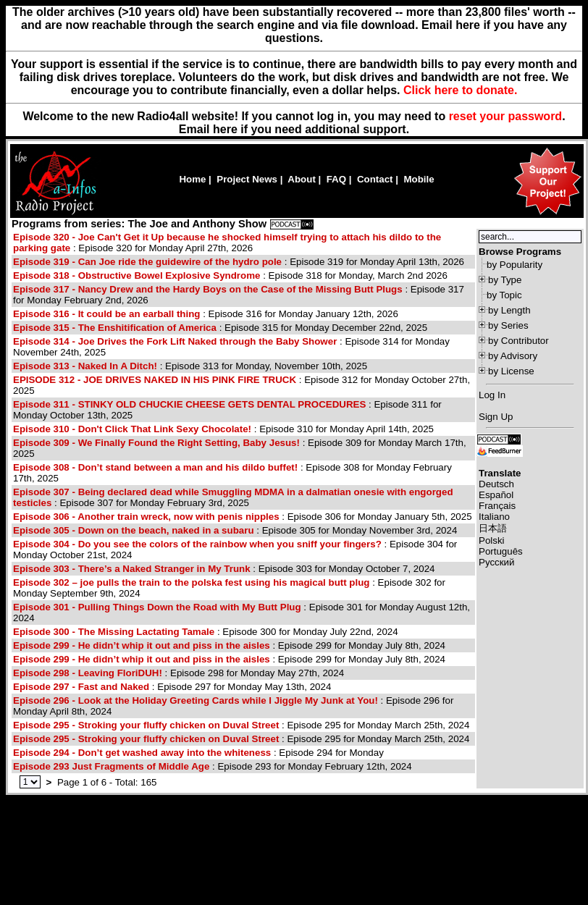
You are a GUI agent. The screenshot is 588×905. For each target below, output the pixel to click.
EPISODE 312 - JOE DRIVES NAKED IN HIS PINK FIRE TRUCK (155, 380)
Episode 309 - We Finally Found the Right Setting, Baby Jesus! (156, 443)
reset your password (506, 116)
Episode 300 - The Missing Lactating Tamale (114, 632)
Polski (492, 540)
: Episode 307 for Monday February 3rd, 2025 (233, 497)
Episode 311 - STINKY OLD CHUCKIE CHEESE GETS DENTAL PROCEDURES (189, 404)
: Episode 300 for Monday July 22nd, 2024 (206, 632)
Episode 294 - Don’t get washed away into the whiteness (142, 753)
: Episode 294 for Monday (198, 753)
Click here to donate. (460, 90)
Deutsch (496, 484)
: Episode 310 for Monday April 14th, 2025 (223, 429)
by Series (508, 325)
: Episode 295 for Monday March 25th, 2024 (241, 725)
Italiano (494, 517)
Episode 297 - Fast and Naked (81, 687)
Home (192, 179)
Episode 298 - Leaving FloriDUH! (88, 673)
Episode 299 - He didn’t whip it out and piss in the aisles (142, 645)
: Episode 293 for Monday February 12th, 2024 (213, 766)
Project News (247, 179)
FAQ (336, 179)
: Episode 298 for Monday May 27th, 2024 (178, 673)
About (302, 179)
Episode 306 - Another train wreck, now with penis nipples (146, 517)
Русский (496, 562)
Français (497, 506)
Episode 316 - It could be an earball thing (106, 314)
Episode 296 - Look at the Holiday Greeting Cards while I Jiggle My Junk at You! (196, 700)
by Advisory (513, 356)
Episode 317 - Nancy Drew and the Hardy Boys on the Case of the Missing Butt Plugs (208, 289)
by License (511, 371)
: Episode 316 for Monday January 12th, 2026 (206, 314)
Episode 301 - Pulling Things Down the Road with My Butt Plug (157, 607)
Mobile (419, 179)
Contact (375, 179)
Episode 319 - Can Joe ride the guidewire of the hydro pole (147, 262)
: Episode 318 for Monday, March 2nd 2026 (230, 275)
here (225, 129)
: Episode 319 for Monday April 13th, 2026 (239, 262)
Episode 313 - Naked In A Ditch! (85, 366)
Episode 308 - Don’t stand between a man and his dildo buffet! (155, 467)
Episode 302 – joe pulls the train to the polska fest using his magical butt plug (191, 582)
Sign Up (496, 417)
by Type (505, 280)
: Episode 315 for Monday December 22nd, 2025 (220, 328)
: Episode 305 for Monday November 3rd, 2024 (235, 530)
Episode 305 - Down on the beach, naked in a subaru (134, 530)
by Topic (504, 295)
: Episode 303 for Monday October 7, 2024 (224, 569)
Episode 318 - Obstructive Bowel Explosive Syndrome (136, 275)
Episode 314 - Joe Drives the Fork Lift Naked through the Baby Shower (175, 341)
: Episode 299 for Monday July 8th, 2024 (229, 645)
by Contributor (518, 341)
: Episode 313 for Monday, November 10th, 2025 (190, 366)
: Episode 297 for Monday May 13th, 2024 (172, 687)
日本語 (493, 528)
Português (501, 551)
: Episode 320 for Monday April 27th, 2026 (227, 243)
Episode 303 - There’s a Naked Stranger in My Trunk (132, 569)
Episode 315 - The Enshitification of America (115, 328)
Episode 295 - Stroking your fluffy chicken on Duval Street (146, 725)
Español (496, 495)
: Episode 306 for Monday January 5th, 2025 (243, 517)
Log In (492, 395)
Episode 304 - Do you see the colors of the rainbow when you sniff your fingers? (197, 544)
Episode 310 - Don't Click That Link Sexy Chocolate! (132, 429)
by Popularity (514, 265)
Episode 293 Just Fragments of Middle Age (113, 766)
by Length (509, 310)
